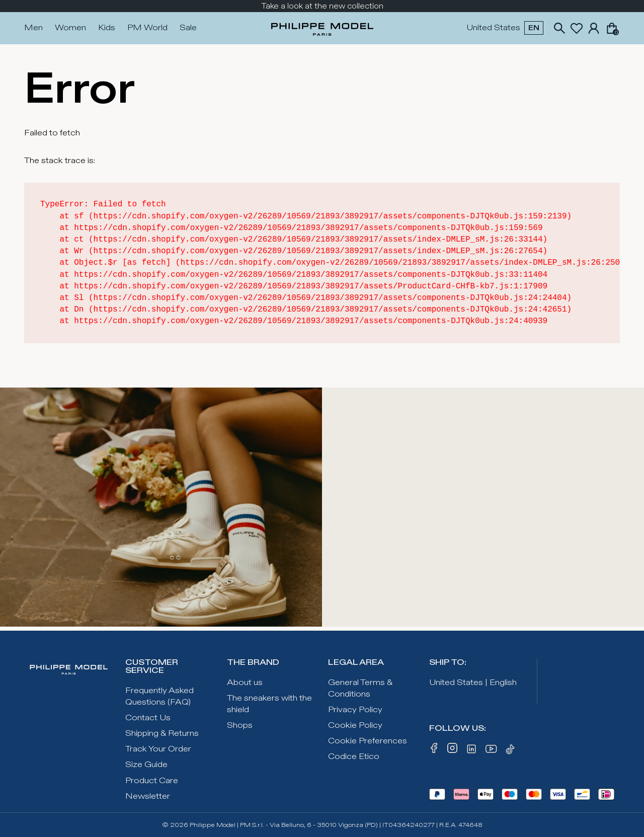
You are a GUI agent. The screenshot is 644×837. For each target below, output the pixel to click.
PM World (147, 28)
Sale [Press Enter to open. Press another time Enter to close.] (188, 28)
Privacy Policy (355, 710)
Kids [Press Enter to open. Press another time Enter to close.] (107, 28)
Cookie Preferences (368, 741)
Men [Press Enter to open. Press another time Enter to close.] (33, 28)
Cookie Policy (355, 726)
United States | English (473, 683)
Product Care (152, 781)
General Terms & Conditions (360, 689)
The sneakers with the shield (269, 704)
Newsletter (148, 796)
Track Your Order (158, 749)
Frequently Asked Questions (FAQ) (159, 697)
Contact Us (148, 718)
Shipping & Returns (162, 734)
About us (245, 683)
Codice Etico (354, 757)
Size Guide (146, 765)
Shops (240, 726)
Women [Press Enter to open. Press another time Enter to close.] (70, 28)
